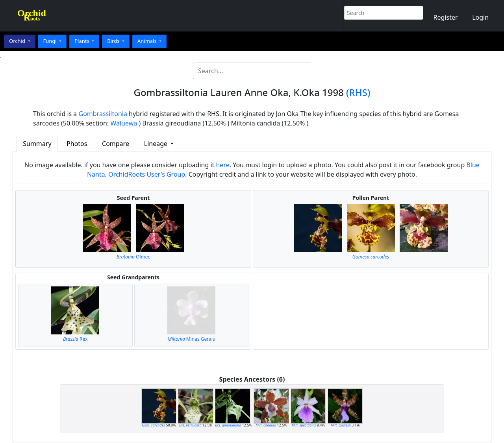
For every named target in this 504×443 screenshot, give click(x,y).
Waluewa (124, 123)
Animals (148, 41)
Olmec (133, 257)
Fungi (50, 41)
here (222, 165)
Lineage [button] (157, 144)
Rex (75, 339)
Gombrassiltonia (103, 114)
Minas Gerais (191, 339)
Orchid (18, 41)
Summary (37, 144)
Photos (77, 144)
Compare (116, 144)
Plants (82, 41)
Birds (114, 41)
